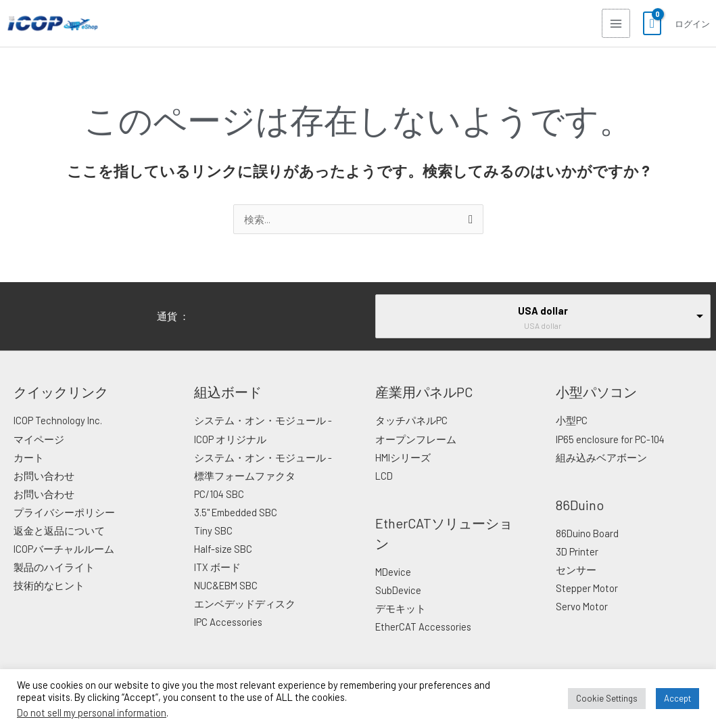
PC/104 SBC (219, 494)
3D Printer (577, 551)
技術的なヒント (49, 585)
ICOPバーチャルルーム (64, 549)
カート (29, 457)
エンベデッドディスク (245, 604)
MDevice (393, 572)
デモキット (401, 608)
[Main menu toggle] (615, 23)
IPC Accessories (228, 622)
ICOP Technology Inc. (58, 420)
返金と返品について (59, 530)
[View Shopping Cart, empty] (651, 24)
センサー (576, 570)
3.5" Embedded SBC (236, 512)
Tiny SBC (213, 530)
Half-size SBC (223, 549)
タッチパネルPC (411, 420)
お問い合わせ (44, 476)
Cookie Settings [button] (607, 698)
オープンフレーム (416, 439)
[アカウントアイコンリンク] (692, 24)
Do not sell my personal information (92, 712)
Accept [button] (677, 698)
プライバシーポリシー (64, 512)
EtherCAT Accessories (423, 627)
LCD (384, 476)
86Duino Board (587, 533)
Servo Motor (582, 606)
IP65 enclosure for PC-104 (610, 439)
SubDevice (398, 590)
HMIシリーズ (403, 457)
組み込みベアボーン (601, 457)
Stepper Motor (587, 588)
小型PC (572, 420)
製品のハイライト (54, 567)
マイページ (39, 439)
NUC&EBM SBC (226, 585)
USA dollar (543, 311)
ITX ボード (217, 567)
